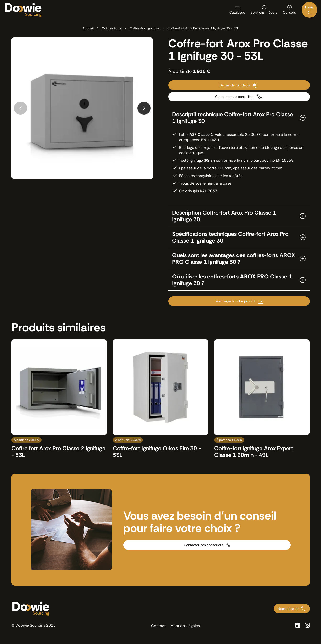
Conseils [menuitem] (289, 12)
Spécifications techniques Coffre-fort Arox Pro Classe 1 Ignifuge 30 (230, 237)
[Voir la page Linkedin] (298, 625)
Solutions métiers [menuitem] (264, 12)
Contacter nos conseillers (203, 545)
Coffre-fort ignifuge (144, 28)
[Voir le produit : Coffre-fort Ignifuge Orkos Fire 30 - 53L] (160, 399)
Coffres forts (112, 28)
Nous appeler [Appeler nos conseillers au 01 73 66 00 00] (288, 609)
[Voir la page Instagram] (307, 625)
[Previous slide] (20, 108)
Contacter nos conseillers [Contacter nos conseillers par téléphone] (235, 97)
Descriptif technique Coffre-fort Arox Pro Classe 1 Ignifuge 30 (233, 118)
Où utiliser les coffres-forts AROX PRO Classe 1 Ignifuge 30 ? (232, 280)
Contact (158, 626)
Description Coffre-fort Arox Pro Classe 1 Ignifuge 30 (224, 216)
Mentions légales (185, 626)
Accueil (88, 28)
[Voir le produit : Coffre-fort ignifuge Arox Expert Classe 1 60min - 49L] (262, 399)
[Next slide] (144, 108)
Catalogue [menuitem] (237, 12)
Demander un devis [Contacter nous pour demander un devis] (235, 85)
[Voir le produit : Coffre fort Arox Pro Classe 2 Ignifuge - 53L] (59, 399)
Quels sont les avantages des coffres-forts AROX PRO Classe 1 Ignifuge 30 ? (234, 259)
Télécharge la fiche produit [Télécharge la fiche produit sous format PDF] (235, 301)
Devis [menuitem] (309, 7)
